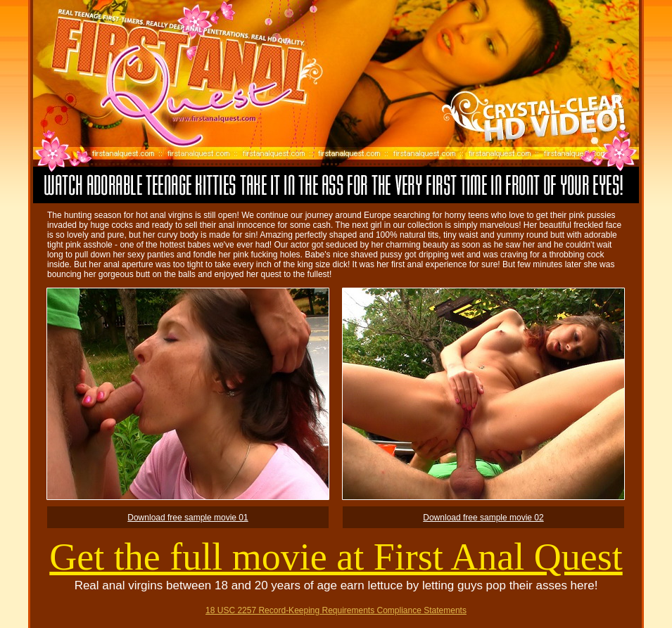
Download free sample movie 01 (188, 518)
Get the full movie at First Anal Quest (336, 557)
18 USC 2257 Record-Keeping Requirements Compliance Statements (336, 610)
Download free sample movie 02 (483, 518)
